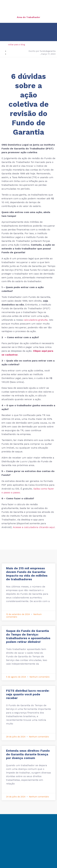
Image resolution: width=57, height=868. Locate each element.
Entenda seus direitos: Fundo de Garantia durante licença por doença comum (28, 754)
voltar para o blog (16, 45)
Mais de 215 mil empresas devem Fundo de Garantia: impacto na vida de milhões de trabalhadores (27, 574)
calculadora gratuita (36, 320)
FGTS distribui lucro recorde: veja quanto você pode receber (28, 694)
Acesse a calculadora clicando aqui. (34, 527)
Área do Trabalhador (28, 17)
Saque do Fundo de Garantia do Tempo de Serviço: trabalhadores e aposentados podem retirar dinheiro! (28, 636)
